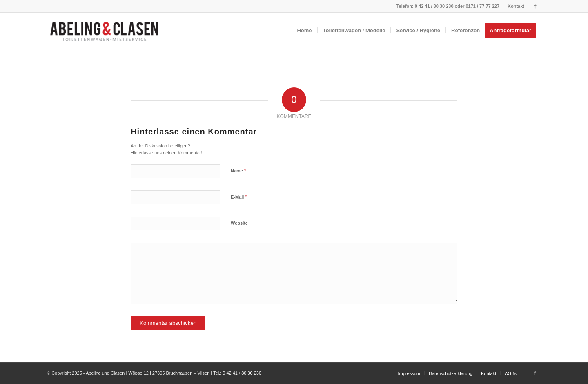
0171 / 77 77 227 (482, 6)
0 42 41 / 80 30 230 (434, 6)
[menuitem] (514, 6)
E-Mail (239, 197)
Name (238, 171)
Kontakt (516, 6)
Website (239, 223)
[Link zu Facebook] (535, 6)
